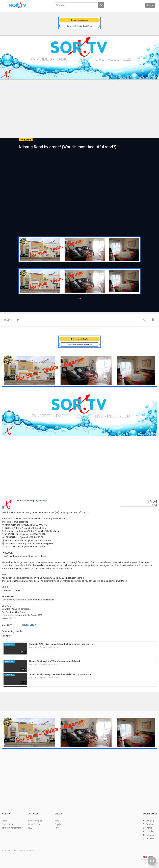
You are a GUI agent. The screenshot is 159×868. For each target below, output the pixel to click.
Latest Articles (35, 821)
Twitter (149, 828)
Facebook (150, 824)
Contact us (9, 824)
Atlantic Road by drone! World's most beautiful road (54, 661)
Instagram (150, 835)
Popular (58, 824)
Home (5, 821)
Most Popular (34, 824)
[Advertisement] (79, 106)
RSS (30, 828)
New (57, 821)
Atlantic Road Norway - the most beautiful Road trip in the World (60, 674)
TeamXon (150, 839)
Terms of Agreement (11, 828)
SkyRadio (150, 821)
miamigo (43, 501)
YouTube (150, 831)
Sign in (150, 5)
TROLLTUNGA (29, 625)
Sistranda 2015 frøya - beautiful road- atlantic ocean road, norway (61, 644)
